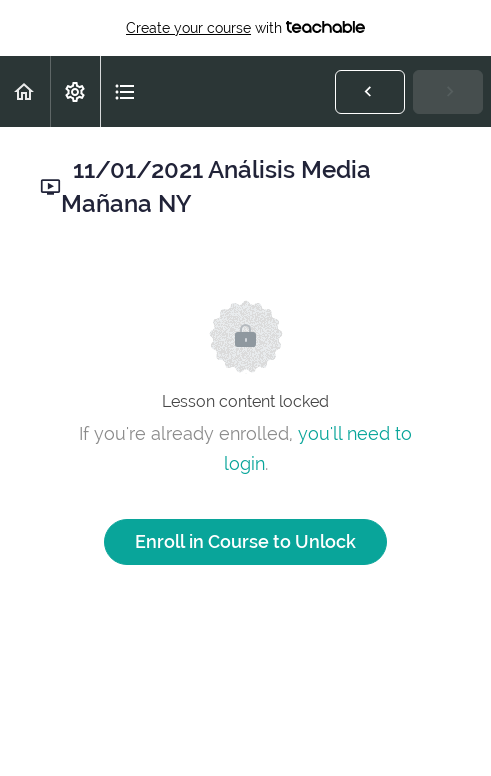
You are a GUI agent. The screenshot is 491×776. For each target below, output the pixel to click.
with (245, 28)
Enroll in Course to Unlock (245, 541)
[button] (25, 91)
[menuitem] (75, 91)
